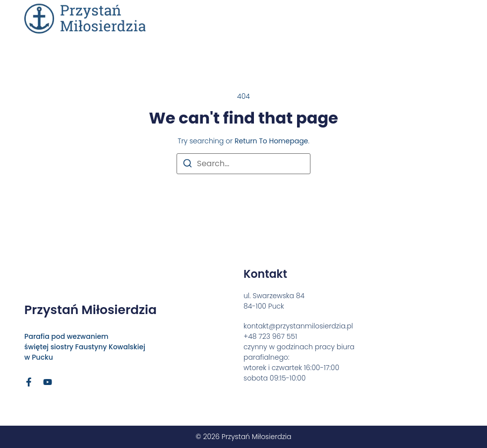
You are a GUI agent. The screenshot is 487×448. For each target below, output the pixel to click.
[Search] (187, 165)
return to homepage (271, 141)
